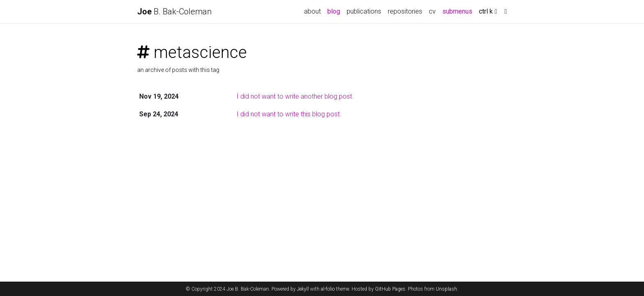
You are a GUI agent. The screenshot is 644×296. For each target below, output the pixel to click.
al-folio (328, 289)
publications (364, 11)
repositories (405, 11)
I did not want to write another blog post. (295, 96)
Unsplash (446, 289)
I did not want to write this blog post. (289, 114)
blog (334, 11)
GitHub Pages (390, 289)
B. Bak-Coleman (174, 12)
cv (432, 11)
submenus (457, 11)
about (312, 11)
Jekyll (303, 289)
